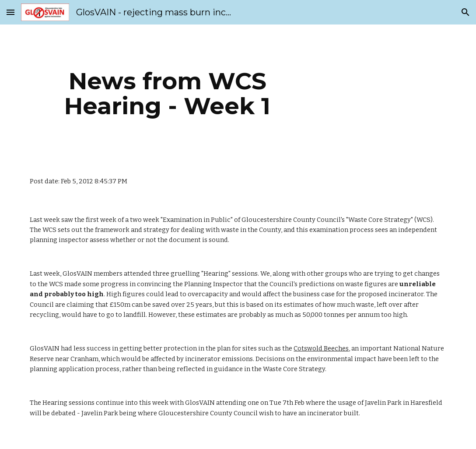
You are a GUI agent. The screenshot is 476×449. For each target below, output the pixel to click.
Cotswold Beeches (321, 348)
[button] (10, 12)
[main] (167, 93)
